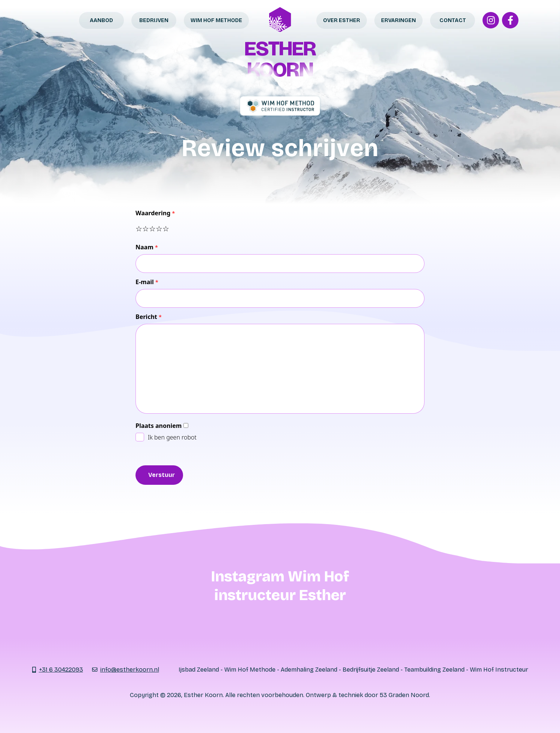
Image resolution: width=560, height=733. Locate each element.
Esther (280, 48)
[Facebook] (510, 20)
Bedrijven (154, 20)
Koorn (280, 69)
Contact (453, 20)
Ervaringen (398, 20)
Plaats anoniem (159, 426)
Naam (144, 247)
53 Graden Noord (404, 695)
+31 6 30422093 (61, 670)
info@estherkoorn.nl (130, 670)
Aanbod (101, 20)
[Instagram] (491, 20)
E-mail (145, 282)
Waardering (153, 213)
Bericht (146, 317)
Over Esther (342, 20)
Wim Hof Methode (216, 20)
